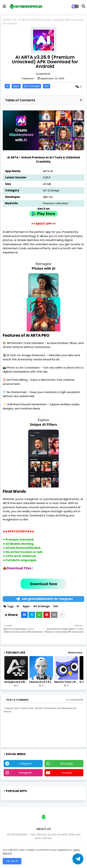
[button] (83, 6)
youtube (66, 773)
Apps (16, 86)
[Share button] (62, 615)
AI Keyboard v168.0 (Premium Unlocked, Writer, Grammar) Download (16, 682)
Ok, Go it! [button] (12, 861)
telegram (26, 764)
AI (7, 86)
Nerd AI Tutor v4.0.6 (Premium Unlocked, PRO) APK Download (67, 682)
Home (7, 20)
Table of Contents (43, 100)
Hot (15, 20)
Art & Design (32, 86)
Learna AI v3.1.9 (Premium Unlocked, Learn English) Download (42, 682)
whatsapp (66, 764)
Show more (75, 653)
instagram (26, 773)
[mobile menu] (4, 6)
